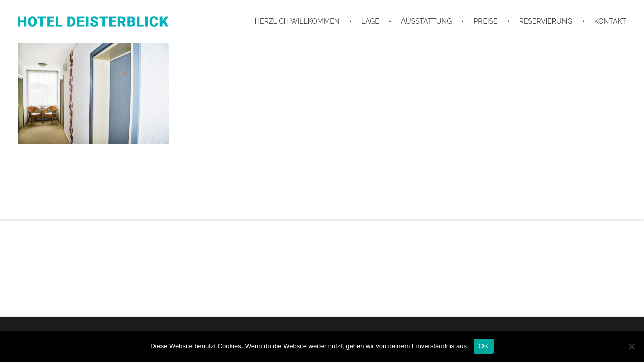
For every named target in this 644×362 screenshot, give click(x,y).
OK (484, 346)
